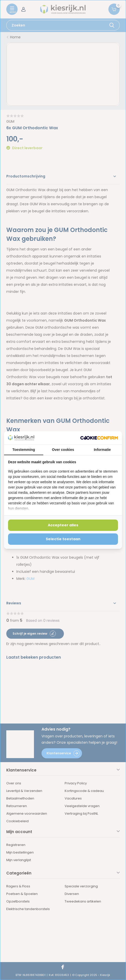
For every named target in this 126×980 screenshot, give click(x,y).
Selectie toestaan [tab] (63, 539)
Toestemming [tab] (24, 450)
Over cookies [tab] (63, 450)
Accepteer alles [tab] (63, 525)
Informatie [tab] (102, 450)
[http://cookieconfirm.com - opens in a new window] (99, 438)
